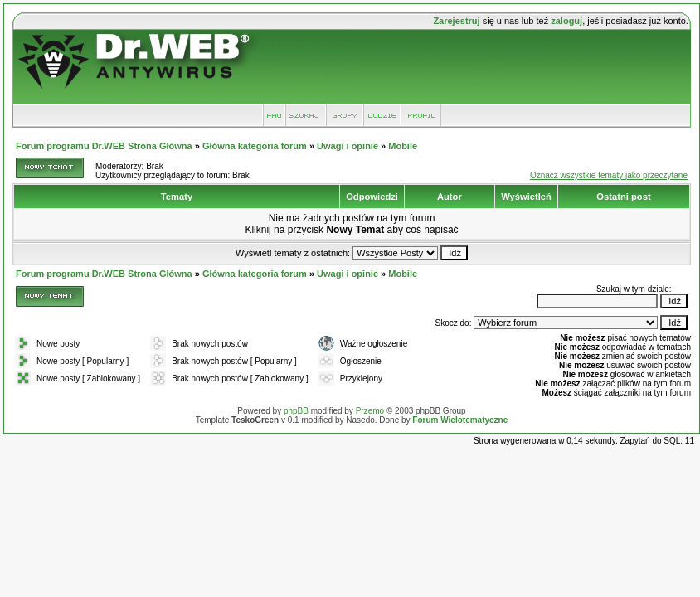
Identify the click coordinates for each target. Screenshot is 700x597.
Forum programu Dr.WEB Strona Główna (104, 146)
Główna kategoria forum (255, 146)
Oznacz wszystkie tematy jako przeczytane (609, 175)
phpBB (296, 411)
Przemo (370, 411)
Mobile (403, 146)
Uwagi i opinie (348, 146)
